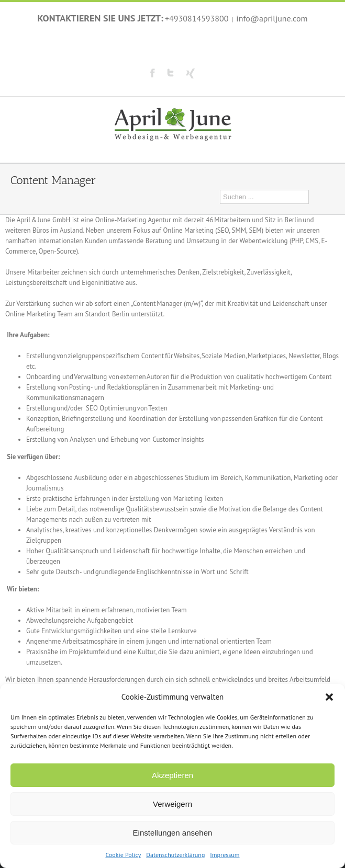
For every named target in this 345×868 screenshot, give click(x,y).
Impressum (225, 855)
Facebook (153, 73)
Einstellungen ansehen (173, 833)
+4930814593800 (197, 18)
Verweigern (172, 804)
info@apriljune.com (272, 18)
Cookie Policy (123, 855)
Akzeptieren (172, 775)
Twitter (170, 73)
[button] (329, 697)
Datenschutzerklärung (175, 855)
